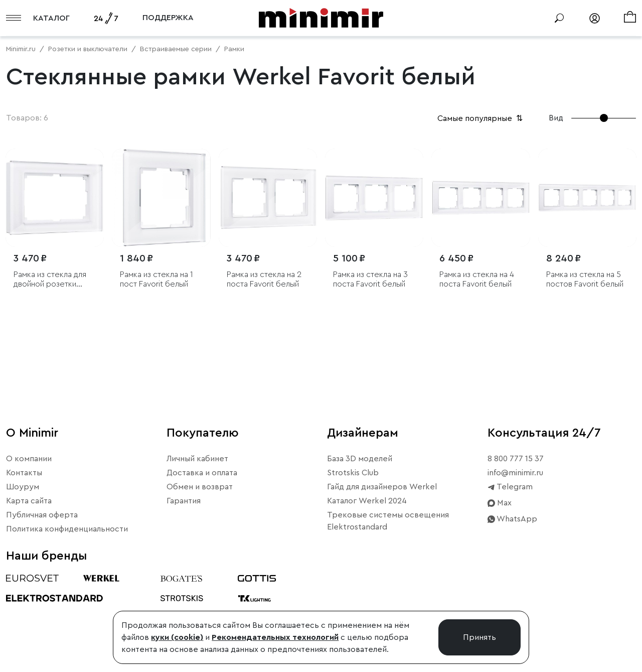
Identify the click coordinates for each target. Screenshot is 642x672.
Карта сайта (29, 501)
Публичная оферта (42, 515)
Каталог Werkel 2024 (367, 501)
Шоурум (23, 487)
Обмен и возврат (200, 487)
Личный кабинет (197, 459)
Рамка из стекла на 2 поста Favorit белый (264, 279)
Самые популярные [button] (481, 118)
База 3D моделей (360, 459)
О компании (29, 459)
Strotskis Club (353, 473)
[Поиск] (559, 18)
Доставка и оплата (202, 473)
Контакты (24, 473)
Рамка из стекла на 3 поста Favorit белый (370, 279)
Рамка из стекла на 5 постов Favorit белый (585, 279)
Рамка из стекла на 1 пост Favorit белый (156, 279)
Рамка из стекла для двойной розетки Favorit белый (50, 280)
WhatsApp (512, 519)
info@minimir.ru (515, 473)
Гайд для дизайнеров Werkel (382, 487)
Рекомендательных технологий (275, 637)
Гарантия (184, 501)
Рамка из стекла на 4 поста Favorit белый (477, 279)
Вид (556, 118)
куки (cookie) (177, 637)
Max (500, 503)
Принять (479, 637)
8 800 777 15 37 (516, 459)
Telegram (510, 487)
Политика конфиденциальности (67, 529)
